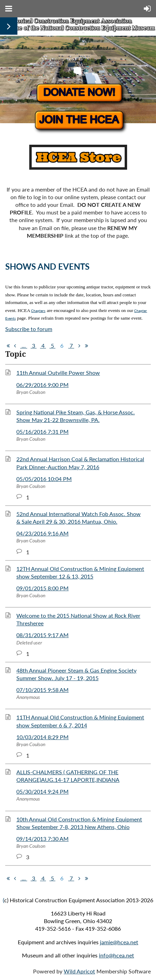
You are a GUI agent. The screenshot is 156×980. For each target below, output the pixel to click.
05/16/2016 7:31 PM (42, 432)
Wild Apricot (79, 971)
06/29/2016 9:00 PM (42, 385)
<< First (8, 346)
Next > (79, 346)
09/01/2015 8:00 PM (42, 588)
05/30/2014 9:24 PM (42, 791)
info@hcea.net (116, 955)
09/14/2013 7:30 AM (42, 839)
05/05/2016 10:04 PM (44, 479)
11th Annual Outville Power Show (58, 373)
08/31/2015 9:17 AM (42, 635)
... (24, 345)
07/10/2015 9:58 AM (42, 690)
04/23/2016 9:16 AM (42, 533)
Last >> (86, 346)
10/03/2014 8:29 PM (42, 737)
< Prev (15, 346)
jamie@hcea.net (119, 942)
